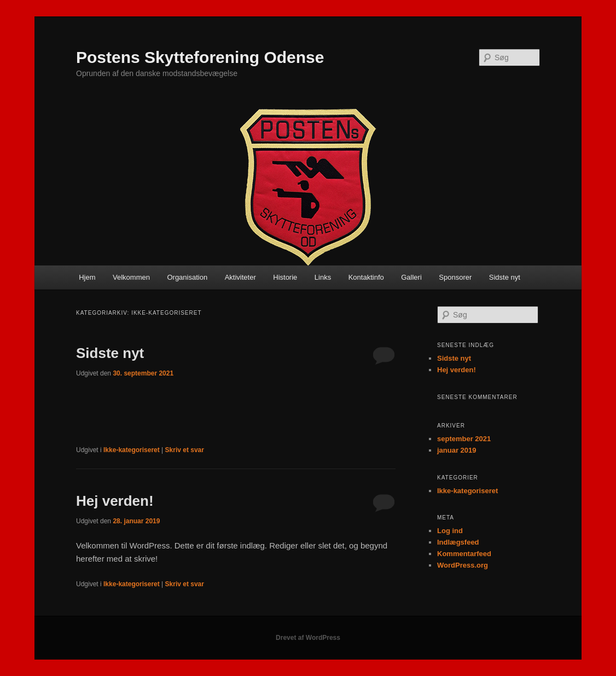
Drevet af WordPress (308, 638)
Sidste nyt (505, 277)
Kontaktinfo (366, 277)
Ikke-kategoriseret (132, 450)
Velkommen (131, 277)
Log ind (450, 531)
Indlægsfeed (458, 542)
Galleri (411, 277)
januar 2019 (457, 450)
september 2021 (464, 439)
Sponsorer (455, 277)
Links (323, 277)
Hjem (87, 277)
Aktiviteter (240, 277)
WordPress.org (463, 565)
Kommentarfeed (464, 554)
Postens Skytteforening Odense (200, 57)
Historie (285, 277)
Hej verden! (115, 501)
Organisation (187, 277)
